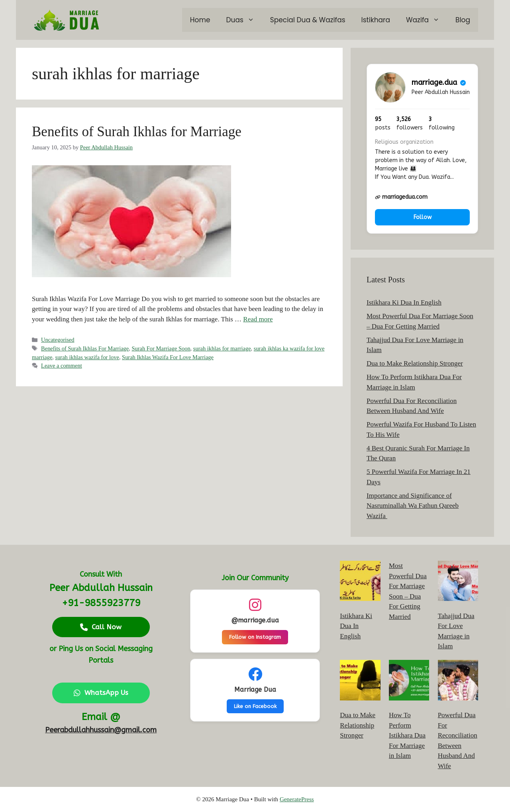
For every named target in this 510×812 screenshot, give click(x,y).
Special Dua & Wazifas (308, 20)
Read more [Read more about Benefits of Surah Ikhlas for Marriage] (258, 319)
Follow (423, 217)
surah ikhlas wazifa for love (87, 357)
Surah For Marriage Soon (161, 348)
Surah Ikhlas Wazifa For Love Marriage (168, 357)
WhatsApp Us (101, 693)
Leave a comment (62, 366)
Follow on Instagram (255, 637)
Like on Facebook (255, 706)
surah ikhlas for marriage (222, 348)
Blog (463, 20)
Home (200, 20)
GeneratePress (297, 799)
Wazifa (427, 20)
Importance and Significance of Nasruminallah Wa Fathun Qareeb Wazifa (413, 506)
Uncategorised (58, 340)
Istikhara (376, 20)
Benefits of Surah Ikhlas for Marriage (137, 132)
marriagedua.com (401, 197)
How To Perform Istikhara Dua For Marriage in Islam (407, 735)
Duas (244, 20)
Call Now (101, 627)
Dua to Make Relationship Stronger (415, 363)
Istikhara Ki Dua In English (404, 302)
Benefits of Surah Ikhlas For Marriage (85, 348)
